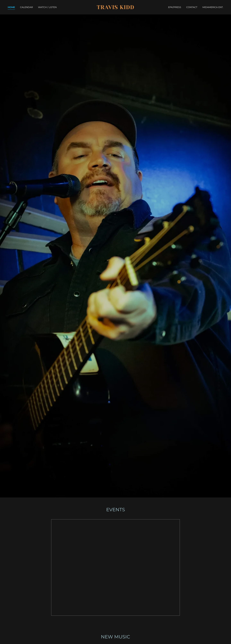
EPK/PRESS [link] (175, 7)
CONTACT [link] (192, 7)
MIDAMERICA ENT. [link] (213, 7)
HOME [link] (11, 7)
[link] (116, 8)
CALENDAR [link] (26, 7)
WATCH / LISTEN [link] (47, 7)
